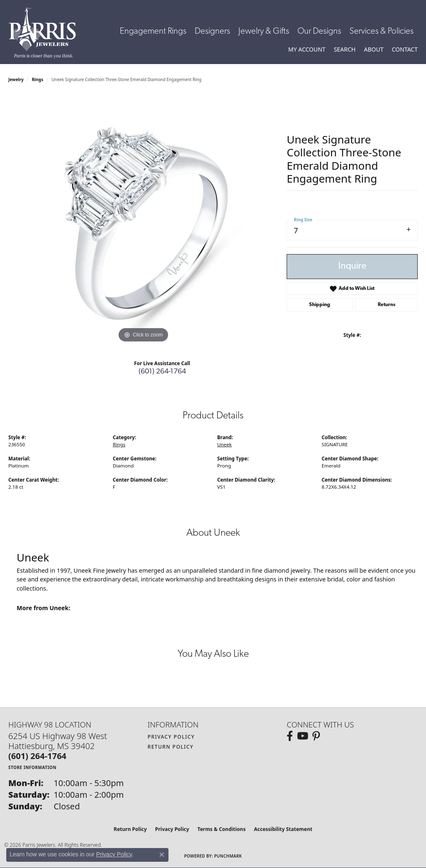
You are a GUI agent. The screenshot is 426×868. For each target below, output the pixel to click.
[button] (307, 49)
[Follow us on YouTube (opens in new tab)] (303, 736)
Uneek (224, 444)
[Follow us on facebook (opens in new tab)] (290, 736)
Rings (38, 79)
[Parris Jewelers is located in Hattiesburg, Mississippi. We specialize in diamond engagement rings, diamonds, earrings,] (46, 33)
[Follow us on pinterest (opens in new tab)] (316, 736)
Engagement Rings (153, 31)
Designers (212, 31)
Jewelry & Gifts (264, 31)
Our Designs (319, 31)
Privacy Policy (171, 737)
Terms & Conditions (222, 829)
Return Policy (171, 747)
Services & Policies (381, 31)
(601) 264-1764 (162, 372)
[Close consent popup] (162, 855)
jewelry (16, 79)
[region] (144, 220)
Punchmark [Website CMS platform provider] (228, 856)
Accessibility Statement (283, 829)
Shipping (320, 305)
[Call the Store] (37, 756)
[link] (405, 49)
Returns (386, 305)
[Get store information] (32, 767)
